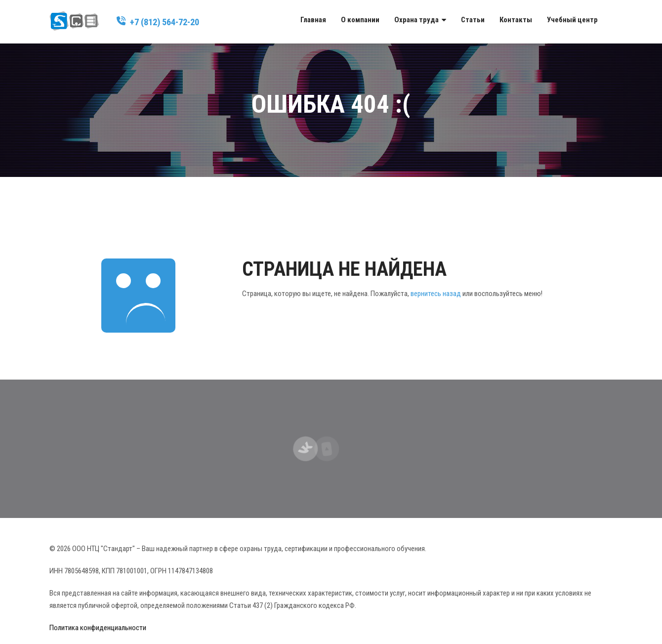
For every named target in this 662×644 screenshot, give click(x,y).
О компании (360, 20)
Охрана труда (416, 20)
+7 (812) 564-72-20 (165, 22)
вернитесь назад (436, 294)
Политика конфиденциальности (98, 628)
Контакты (516, 20)
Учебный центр (572, 20)
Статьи (473, 20)
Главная (313, 20)
